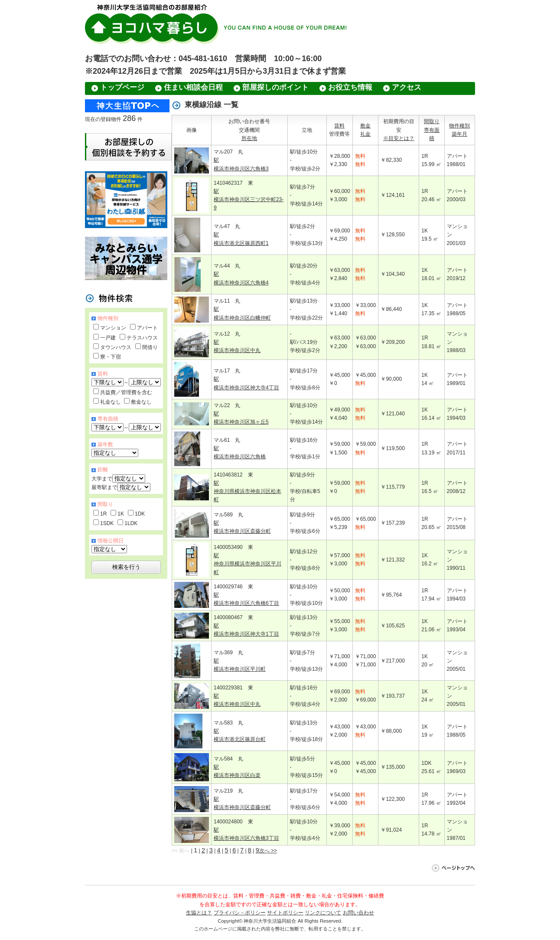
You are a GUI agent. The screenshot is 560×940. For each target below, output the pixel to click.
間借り (150, 347)
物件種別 (459, 126)
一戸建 (108, 338)
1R (103, 514)
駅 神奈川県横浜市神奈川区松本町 (247, 491)
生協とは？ (199, 913)
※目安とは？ (399, 138)
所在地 (249, 138)
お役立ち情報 (350, 87)
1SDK (107, 523)
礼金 (365, 134)
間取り (432, 121)
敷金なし (141, 402)
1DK (140, 514)
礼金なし (111, 402)
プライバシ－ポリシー (240, 913)
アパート (147, 328)
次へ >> (268, 851)
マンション (113, 328)
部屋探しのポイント (275, 87)
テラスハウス (142, 338)
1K (121, 514)
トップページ (122, 87)
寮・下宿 (111, 357)
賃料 (339, 126)
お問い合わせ (358, 913)
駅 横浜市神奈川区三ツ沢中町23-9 (249, 199)
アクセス (407, 87)
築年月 (459, 134)
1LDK (131, 523)
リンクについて (323, 913)
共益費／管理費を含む (126, 392)
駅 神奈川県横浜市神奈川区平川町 (247, 564)
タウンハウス (116, 347)
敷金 (365, 126)
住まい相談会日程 (193, 87)
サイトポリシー (285, 913)
